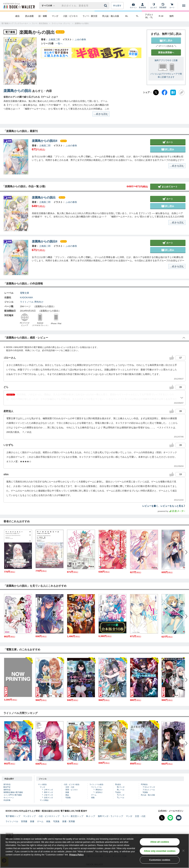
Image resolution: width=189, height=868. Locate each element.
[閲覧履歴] (163, 6)
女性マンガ (48, 798)
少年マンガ (48, 790)
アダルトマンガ (149, 787)
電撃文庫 (24, 293)
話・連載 (43, 16)
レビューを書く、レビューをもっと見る (164, 506)
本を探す (117, 6)
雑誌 (67, 795)
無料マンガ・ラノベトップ (110, 816)
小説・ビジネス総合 (72, 784)
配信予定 (7, 787)
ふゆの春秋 (80, 39)
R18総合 (144, 784)
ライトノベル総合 (96, 784)
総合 (17, 16)
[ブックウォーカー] (19, 6)
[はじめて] (154, 6)
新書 (67, 792)
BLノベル (121, 790)
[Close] (183, 851)
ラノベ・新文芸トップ (73, 816)
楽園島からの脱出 (17, 91)
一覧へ (59, 43)
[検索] (106, 6)
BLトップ (91, 816)
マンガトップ (29, 816)
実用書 (24, 821)
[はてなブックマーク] (173, 92)
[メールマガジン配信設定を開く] (179, 818)
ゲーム (94, 795)
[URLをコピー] (182, 92)
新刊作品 (7, 784)
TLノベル (121, 798)
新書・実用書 (69, 821)
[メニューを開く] (184, 6)
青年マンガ (48, 792)
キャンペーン (9, 798)
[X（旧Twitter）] (156, 92)
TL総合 (118, 792)
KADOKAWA (26, 297)
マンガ (55, 16)
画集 (93, 798)
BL (127, 16)
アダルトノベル (149, 790)
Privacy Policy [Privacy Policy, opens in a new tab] (76, 855)
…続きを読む (101, 114)
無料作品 (7, 790)
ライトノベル (27, 302)
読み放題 (29, 16)
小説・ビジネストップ (49, 816)
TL (137, 16)
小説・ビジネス (70, 16)
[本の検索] (49, 6)
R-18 (161, 16)
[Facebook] (164, 92)
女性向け (99, 792)
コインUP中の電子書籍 (13, 795)
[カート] (172, 6)
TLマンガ (121, 795)
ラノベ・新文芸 (90, 16)
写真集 (68, 798)
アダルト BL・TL (149, 16)
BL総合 (118, 784)
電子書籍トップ (13, 816)
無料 (171, 16)
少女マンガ (48, 795)
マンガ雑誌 (44, 800)
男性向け (39, 302)
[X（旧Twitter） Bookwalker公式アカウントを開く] (162, 818)
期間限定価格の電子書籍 (13, 792)
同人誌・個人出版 (111, 16)
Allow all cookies (160, 842)
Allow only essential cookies (160, 851)
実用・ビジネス (72, 790)
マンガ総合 (42, 784)
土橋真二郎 (54, 39)
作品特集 (7, 800)
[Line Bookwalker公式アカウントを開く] (170, 818)
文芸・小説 (70, 787)
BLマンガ (121, 787)
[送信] (106, 6)
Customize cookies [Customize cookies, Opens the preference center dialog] (160, 860)
